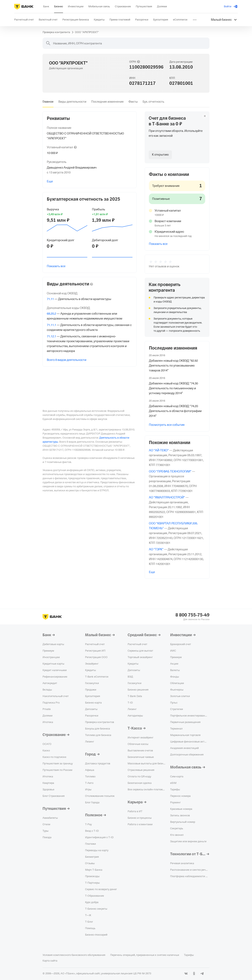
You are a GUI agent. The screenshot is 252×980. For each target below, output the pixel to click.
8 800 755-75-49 (192, 615)
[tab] (48, 102)
